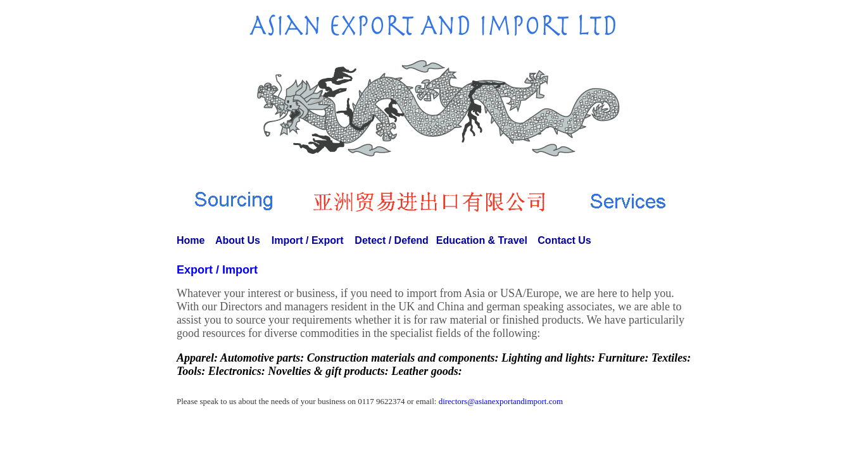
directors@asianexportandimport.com (501, 401)
